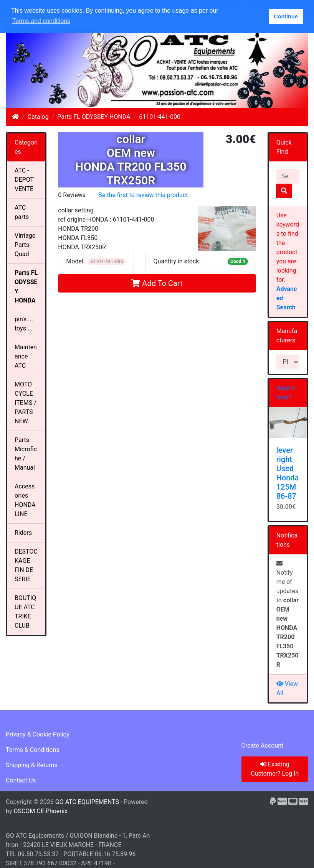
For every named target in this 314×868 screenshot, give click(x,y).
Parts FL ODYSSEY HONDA (94, 117)
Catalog (38, 117)
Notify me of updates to (288, 614)
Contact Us (21, 780)
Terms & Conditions (33, 750)
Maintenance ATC (26, 356)
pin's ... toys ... (24, 324)
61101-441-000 (160, 117)
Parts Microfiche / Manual (26, 454)
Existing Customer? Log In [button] (275, 769)
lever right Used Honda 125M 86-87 (288, 473)
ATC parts (22, 212)
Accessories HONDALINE (25, 500)
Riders (23, 533)
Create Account (263, 746)
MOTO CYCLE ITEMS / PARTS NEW (26, 403)
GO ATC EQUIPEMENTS (87, 802)
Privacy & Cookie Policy (38, 734)
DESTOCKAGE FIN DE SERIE (26, 565)
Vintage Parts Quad (25, 245)
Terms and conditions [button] (41, 21)
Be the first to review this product (143, 195)
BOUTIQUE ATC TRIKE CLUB (25, 612)
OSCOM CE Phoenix (40, 811)
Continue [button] (286, 16)
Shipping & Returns (32, 765)
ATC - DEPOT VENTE (24, 180)
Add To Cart (157, 283)
